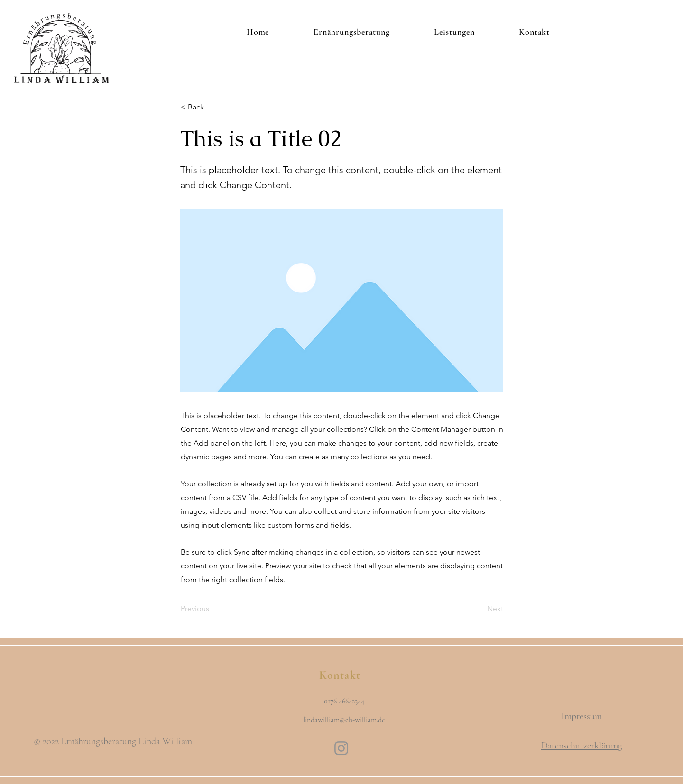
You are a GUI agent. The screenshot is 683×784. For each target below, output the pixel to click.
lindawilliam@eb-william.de (344, 720)
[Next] (480, 609)
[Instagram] (341, 748)
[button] (212, 107)
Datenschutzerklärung (582, 746)
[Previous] (212, 609)
